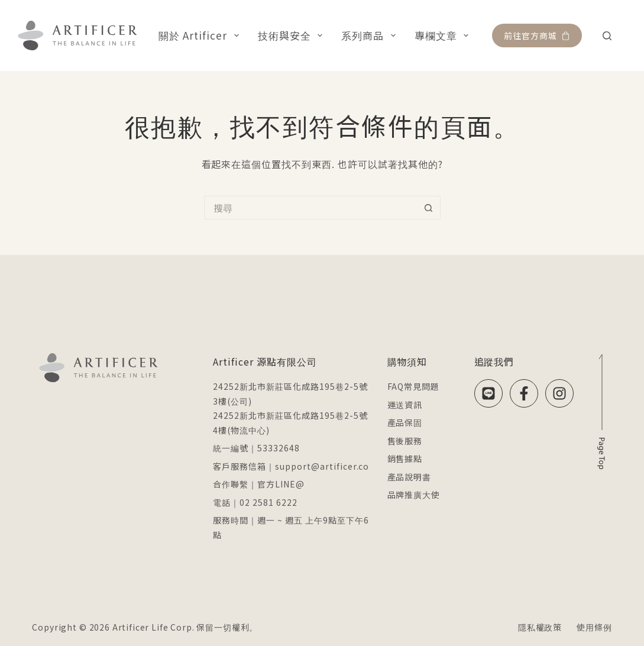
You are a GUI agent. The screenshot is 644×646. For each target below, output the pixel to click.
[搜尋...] (310, 208)
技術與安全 (293, 35)
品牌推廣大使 (414, 495)
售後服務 (405, 441)
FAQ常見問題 (414, 386)
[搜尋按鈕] (429, 208)
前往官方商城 (537, 35)
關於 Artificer (201, 35)
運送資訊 (405, 405)
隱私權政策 (540, 627)
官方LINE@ (281, 484)
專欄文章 (444, 35)
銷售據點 (405, 458)
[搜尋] (607, 36)
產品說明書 (410, 477)
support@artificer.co (322, 466)
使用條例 (594, 627)
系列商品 (370, 35)
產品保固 (405, 422)
